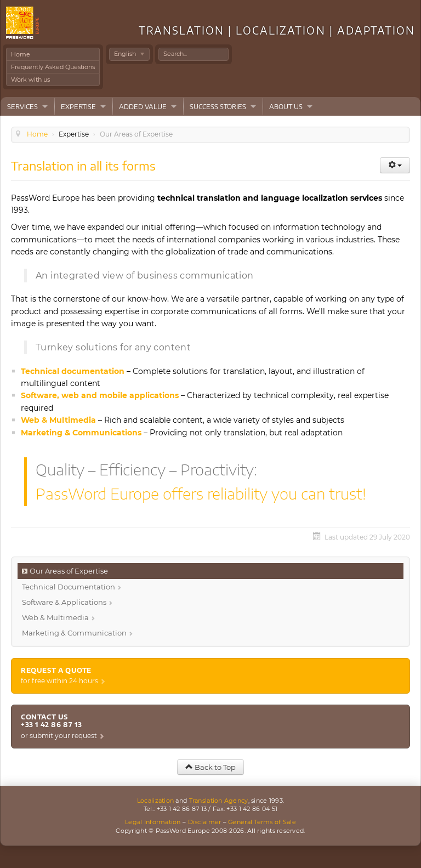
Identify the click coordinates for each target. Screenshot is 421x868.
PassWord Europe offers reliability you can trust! (201, 493)
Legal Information (153, 822)
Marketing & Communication (74, 633)
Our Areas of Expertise (69, 571)
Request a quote (56, 670)
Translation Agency (219, 801)
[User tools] (395, 165)
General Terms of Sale (262, 822)
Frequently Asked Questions (53, 67)
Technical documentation (73, 371)
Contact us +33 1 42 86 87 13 (51, 721)
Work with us (30, 80)
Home (21, 54)
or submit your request (59, 736)
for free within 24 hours (59, 681)
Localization (155, 801)
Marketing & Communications (81, 433)
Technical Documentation (69, 587)
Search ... (159, 48)
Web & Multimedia (58, 420)
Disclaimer (205, 822)
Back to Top (210, 767)
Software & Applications (64, 602)
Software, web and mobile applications (100, 395)
